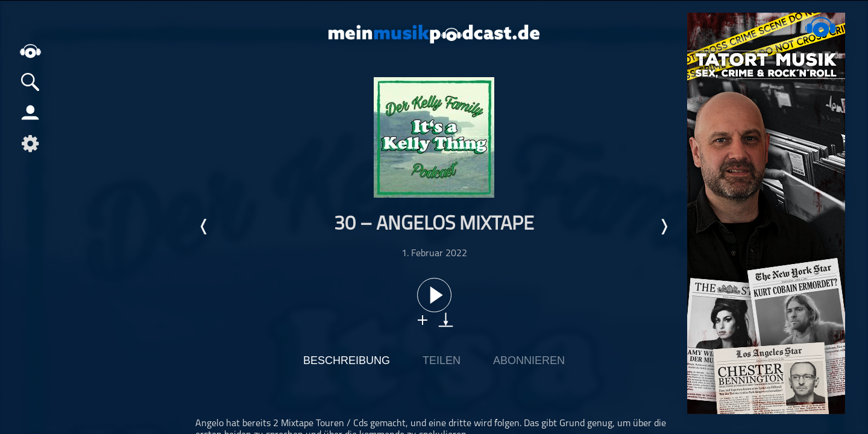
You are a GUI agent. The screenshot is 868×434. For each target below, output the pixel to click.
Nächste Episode (664, 227)
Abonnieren (529, 360)
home (30, 51)
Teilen (442, 360)
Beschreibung (347, 360)
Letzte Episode (204, 227)
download (446, 320)
